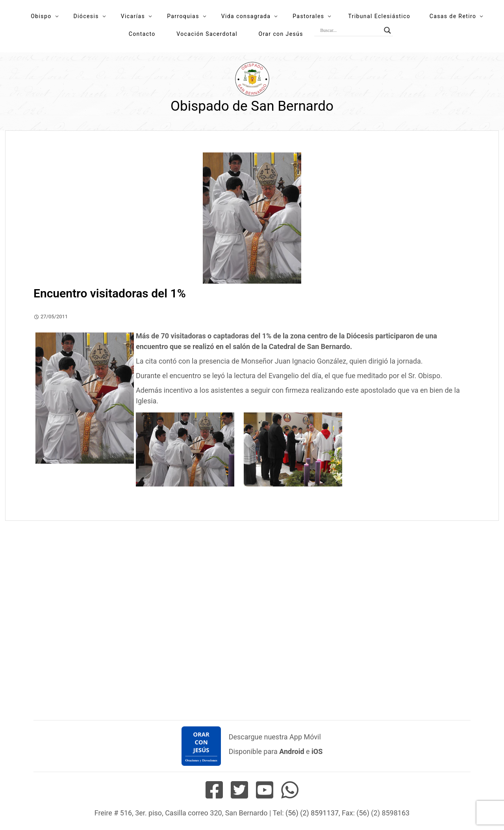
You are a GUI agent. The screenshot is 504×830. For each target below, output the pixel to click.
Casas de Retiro (453, 16)
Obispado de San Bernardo (252, 106)
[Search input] (350, 30)
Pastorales (308, 16)
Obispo (41, 16)
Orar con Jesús (281, 34)
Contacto (142, 34)
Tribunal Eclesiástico (379, 16)
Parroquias (183, 16)
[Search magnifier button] (387, 30)
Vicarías (133, 16)
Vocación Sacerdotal (207, 34)
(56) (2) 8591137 (312, 813)
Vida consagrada (246, 16)
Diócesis (86, 16)
